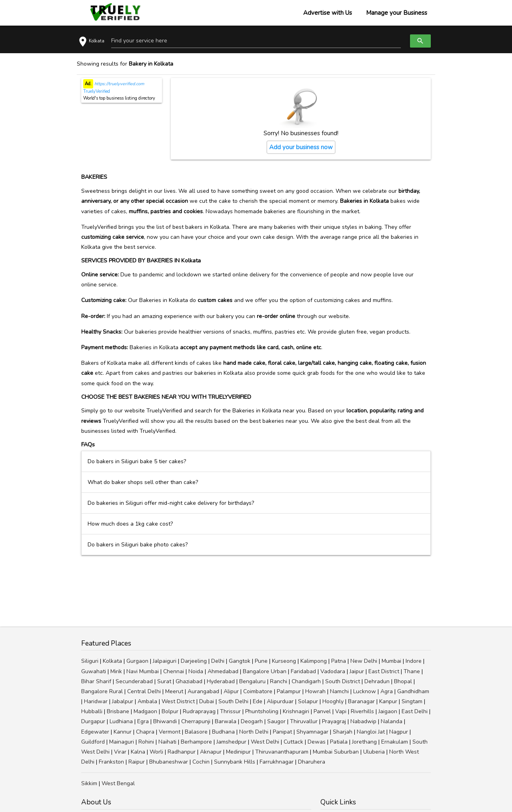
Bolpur (170, 711)
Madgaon (145, 711)
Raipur (137, 762)
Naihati (167, 742)
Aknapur (211, 752)
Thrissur (230, 711)
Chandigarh (306, 681)
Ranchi (279, 681)
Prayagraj (334, 721)
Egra (143, 721)
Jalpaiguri (165, 661)
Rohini (146, 742)
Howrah (315, 691)
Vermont (170, 732)
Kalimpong (314, 661)
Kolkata (112, 661)
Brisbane (118, 711)
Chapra (145, 732)
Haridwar (96, 701)
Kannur (123, 732)
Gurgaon (137, 661)
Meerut (174, 691)
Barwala (226, 721)
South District (343, 681)
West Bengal (118, 783)
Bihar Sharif (96, 681)
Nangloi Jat (371, 732)
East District (384, 671)
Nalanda (392, 721)
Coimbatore (258, 691)
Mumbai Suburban (336, 752)
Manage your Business (397, 13)
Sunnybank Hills (235, 762)
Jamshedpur (231, 742)
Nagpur (399, 732)
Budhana (223, 732)
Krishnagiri (296, 711)
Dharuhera (312, 762)
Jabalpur (123, 701)
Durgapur (93, 721)
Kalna (138, 752)
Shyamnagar (312, 732)
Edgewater (95, 732)
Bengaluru (252, 681)
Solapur (308, 701)
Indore (414, 661)
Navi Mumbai (143, 671)
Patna (339, 661)
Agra (387, 691)
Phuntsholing (262, 711)
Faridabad (303, 671)
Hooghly (333, 701)
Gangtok (240, 661)
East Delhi (415, 711)
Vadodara (333, 671)
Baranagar (361, 701)
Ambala (147, 701)
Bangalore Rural (102, 691)
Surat (164, 681)
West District (178, 701)
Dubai (207, 701)
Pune (261, 661)
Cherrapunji (196, 721)
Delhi (218, 661)
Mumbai (391, 661)
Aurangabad (203, 691)
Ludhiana (121, 721)
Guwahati (94, 671)
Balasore (196, 732)
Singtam (412, 701)
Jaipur (357, 671)
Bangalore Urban (265, 671)
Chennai (174, 671)
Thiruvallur (304, 721)
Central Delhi (144, 691)
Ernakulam (395, 742)
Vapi (341, 711)
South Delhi (233, 701)
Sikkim (89, 783)
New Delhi (364, 661)
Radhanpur (182, 752)
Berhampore (196, 742)
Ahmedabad (223, 671)
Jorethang (364, 742)
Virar (120, 752)
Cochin (201, 762)
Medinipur (238, 752)
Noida (196, 671)
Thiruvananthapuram (282, 752)
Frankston (111, 762)
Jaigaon (388, 711)
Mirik (116, 671)
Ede (258, 701)
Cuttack (293, 742)
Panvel (322, 711)
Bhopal (403, 681)
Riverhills (362, 711)
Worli (156, 752)
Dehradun (377, 681)
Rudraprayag (199, 711)
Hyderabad (221, 681)
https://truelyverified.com (119, 84)
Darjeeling (194, 661)
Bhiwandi (165, 721)
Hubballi (92, 711)
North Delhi (254, 732)
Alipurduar (280, 701)
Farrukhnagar (277, 762)
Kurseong (284, 661)
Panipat (282, 732)
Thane (412, 671)
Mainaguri (122, 742)
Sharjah (343, 732)
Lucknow (365, 691)
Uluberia (374, 752)
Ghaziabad (189, 681)
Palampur (289, 691)
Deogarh (252, 721)
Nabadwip (363, 721)
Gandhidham (413, 691)
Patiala (339, 742)
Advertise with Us (328, 13)
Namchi (339, 691)
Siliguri (90, 661)
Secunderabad (134, 681)
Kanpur (388, 701)
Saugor (276, 721)
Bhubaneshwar (169, 762)
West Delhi (265, 742)
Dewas (317, 742)
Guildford (93, 742)
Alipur (231, 691)
